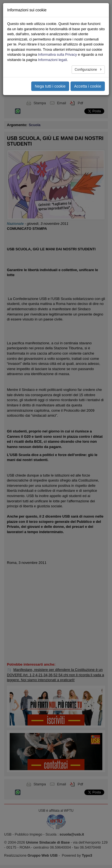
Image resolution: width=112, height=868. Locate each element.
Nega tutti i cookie (50, 86)
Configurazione (86, 70)
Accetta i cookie (88, 86)
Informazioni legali (52, 60)
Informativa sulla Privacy (57, 54)
